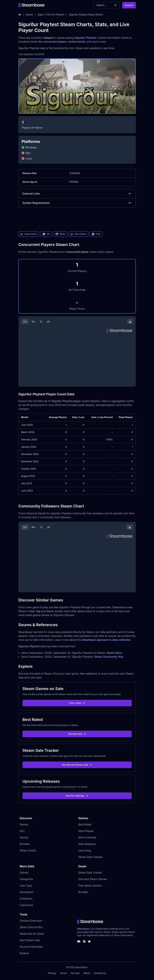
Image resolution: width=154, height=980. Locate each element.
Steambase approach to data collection (106, 640)
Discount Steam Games (93, 879)
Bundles (25, 844)
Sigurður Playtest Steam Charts (86, 15)
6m (33, 527)
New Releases (87, 844)
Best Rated (85, 824)
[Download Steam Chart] (130, 322)
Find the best (77, 734)
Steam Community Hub (109, 657)
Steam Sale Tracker (90, 873)
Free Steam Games (90, 886)
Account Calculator (31, 947)
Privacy (52, 973)
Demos (24, 837)
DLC (22, 831)
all (48, 322)
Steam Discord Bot (31, 927)
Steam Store (114, 653)
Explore (129, 5)
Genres (24, 873)
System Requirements (77, 203)
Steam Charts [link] (29, 234)
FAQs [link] (96, 234)
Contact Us (100, 973)
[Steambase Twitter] (89, 941)
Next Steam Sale (30, 940)
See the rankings (77, 796)
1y (41, 322)
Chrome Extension (31, 921)
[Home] (20, 15)
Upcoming (85, 850)
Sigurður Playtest (86, 38)
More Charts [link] (78, 234)
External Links (77, 194)
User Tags (26, 886)
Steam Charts (28, 850)
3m (33, 322)
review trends (77, 42)
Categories (26, 879)
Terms (63, 973)
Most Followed (87, 837)
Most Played (86, 831)
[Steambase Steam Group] (84, 941)
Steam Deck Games (90, 857)
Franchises (26, 905)
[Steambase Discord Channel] (79, 941)
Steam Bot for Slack (32, 934)
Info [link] (46, 234)
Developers (27, 892)
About (87, 973)
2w (25, 322)
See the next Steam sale (77, 765)
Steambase (83, 929)
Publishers (26, 899)
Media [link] (60, 234)
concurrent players (55, 42)
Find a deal (77, 703)
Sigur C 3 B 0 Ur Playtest (51, 15)
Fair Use (75, 973)
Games (29, 15)
